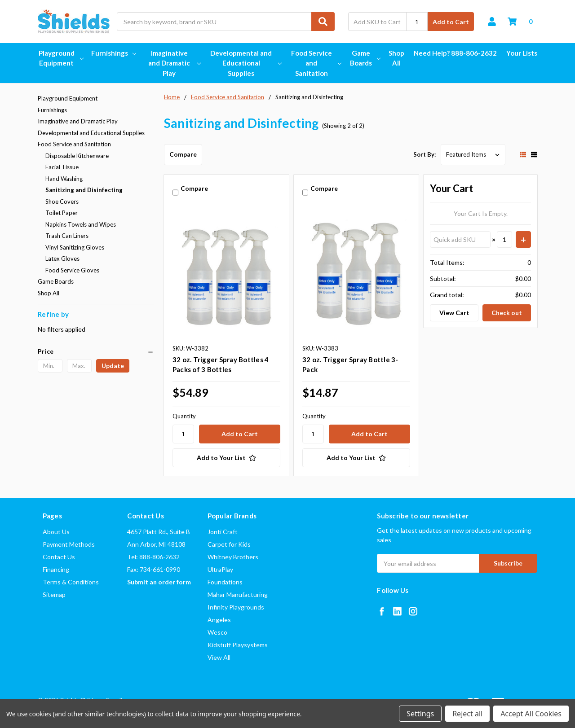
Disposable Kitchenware (77, 156)
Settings (420, 714)
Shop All (396, 58)
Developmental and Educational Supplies (245, 63)
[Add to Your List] (226, 458)
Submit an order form (159, 582)
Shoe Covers (62, 202)
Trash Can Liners (67, 236)
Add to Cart (451, 22)
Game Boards (365, 58)
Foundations (225, 582)
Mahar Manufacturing (238, 594)
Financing (56, 569)
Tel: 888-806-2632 (153, 557)
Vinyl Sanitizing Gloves (75, 247)
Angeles (219, 620)
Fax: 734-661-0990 (154, 569)
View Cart (454, 313)
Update (113, 366)
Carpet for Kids (229, 544)
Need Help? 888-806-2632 (455, 53)
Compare (183, 154)
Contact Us (59, 557)
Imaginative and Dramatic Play (174, 63)
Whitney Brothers (233, 557)
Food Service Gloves (72, 270)
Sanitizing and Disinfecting (84, 190)
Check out (507, 313)
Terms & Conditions (71, 582)
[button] (96, 351)
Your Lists (522, 53)
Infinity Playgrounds (236, 607)
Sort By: (425, 154)
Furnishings (114, 53)
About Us (56, 532)
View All (219, 657)
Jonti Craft (223, 532)
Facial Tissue (62, 167)
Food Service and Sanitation (315, 63)
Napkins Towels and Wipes (81, 224)
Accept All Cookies (531, 714)
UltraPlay (220, 569)
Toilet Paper (62, 213)
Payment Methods (69, 544)
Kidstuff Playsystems (238, 645)
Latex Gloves (62, 259)
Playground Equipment (60, 58)
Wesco (217, 632)
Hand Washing (64, 179)
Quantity (184, 416)
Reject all (467, 714)
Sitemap (54, 594)
